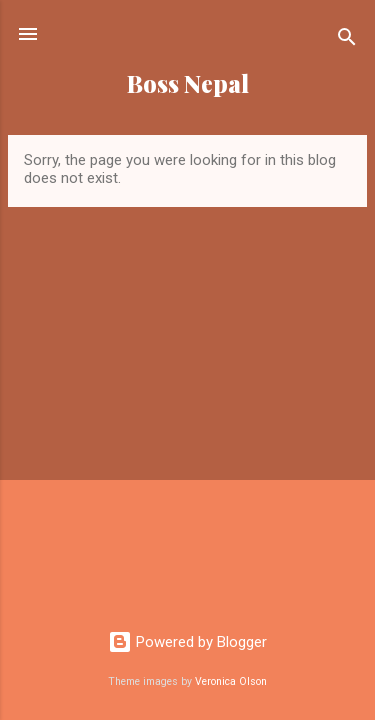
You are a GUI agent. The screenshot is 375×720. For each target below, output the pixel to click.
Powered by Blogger (187, 642)
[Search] (347, 40)
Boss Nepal (188, 83)
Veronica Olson (231, 681)
